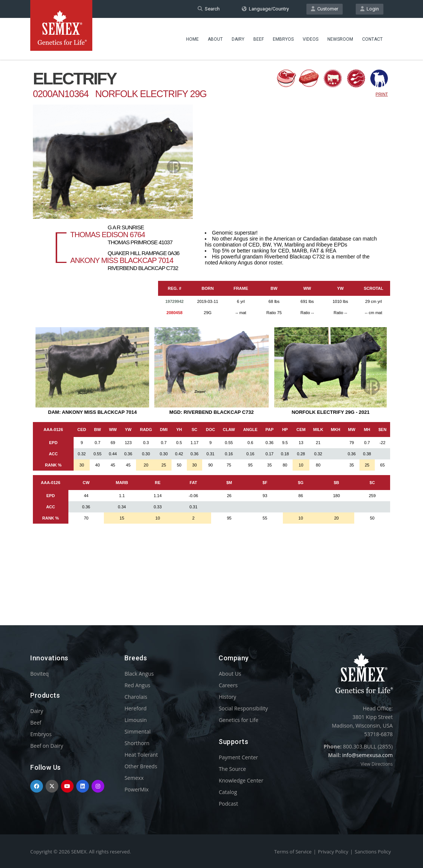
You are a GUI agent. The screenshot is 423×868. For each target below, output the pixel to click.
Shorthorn (137, 743)
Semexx (134, 778)
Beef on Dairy (47, 746)
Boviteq (39, 674)
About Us (230, 674)
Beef (259, 39)
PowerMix (137, 789)
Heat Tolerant (141, 755)
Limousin (136, 720)
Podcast (228, 804)
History (227, 697)
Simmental (138, 731)
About (215, 39)
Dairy (238, 39)
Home (192, 39)
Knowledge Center (241, 780)
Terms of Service (293, 852)
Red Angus (137, 685)
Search (209, 9)
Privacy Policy (333, 852)
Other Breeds (141, 766)
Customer (325, 9)
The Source (232, 769)
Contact (372, 39)
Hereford (135, 708)
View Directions (377, 764)
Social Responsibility (243, 708)
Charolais (136, 697)
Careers (228, 685)
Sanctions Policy (373, 852)
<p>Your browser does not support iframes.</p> (211, 328)
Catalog (228, 792)
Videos (311, 39)
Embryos (283, 39)
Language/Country (265, 9)
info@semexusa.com (368, 755)
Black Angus (139, 674)
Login (370, 9)
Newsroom (340, 39)
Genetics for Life (238, 720)
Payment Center (238, 757)
